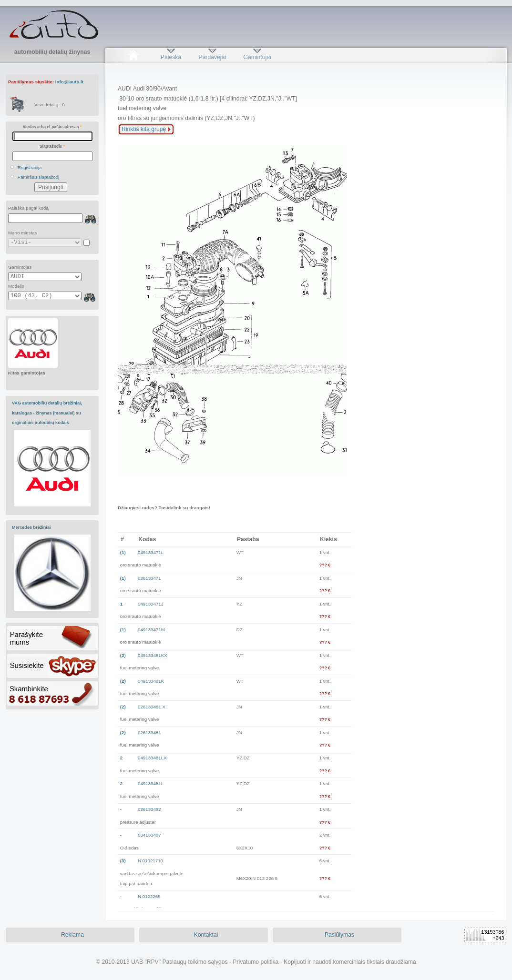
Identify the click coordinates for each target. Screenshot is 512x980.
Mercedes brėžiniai (31, 527)
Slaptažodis (52, 146)
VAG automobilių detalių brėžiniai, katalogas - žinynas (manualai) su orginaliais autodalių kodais (47, 413)
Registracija (30, 167)
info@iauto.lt (69, 82)
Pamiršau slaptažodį (39, 177)
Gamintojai (257, 57)
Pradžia (133, 57)
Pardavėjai (212, 57)
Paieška (171, 57)
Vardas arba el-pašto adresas (52, 127)
